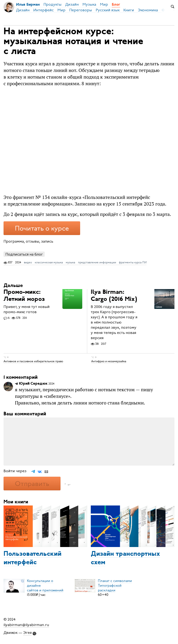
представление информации (97, 262)
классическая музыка (49, 262)
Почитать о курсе (42, 228)
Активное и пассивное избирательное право (33, 361)
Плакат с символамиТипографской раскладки (115, 585)
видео (28, 262)
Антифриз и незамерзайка (109, 361)
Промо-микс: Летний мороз (24, 296)
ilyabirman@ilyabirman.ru (26, 625)
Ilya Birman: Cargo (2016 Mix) (114, 296)
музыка (70, 262)
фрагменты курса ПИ (133, 262)
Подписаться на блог (24, 254)
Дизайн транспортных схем (125, 558)
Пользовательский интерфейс (33, 558)
